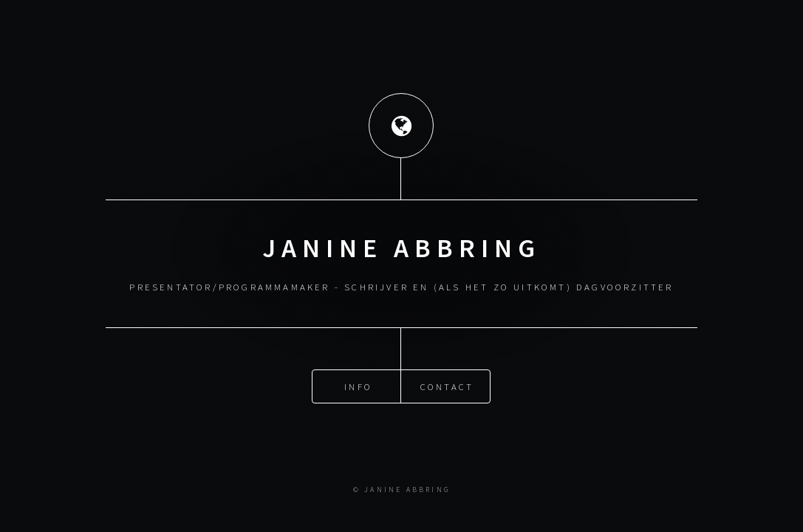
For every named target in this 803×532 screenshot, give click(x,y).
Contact (447, 386)
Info (358, 386)
